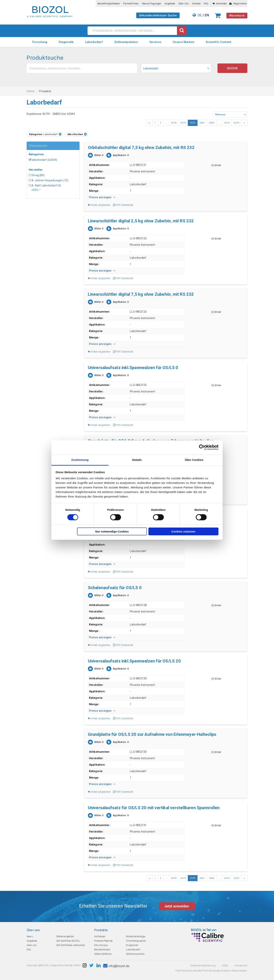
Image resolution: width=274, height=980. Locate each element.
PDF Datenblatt (123, 205)
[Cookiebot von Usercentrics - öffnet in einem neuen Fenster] (202, 447)
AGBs (225, 965)
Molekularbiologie (136, 936)
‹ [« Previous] (149, 123)
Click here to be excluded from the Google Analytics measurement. (211, 971)
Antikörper (100, 936)
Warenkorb (237, 16)
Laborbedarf (94, 42)
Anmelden (220, 4)
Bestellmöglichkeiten (109, 4)
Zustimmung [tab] (80, 460)
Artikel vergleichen (99, 205)
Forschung (40, 42)
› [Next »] (244, 123)
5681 (202, 123)
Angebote (170, 4)
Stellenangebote (65, 936)
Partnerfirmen (131, 4)
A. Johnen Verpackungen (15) (49, 180)
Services (155, 42)
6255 (236, 123)
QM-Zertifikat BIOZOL (68, 941)
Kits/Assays (101, 945)
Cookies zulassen (183, 531)
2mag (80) (37, 175)
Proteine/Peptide (103, 941)
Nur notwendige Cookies (112, 531)
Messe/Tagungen (152, 4)
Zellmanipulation (126, 42)
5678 (174, 123)
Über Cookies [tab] (194, 460)
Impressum (241, 965)
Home (31, 91)
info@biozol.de (116, 966)
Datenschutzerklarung (203, 965)
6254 (227, 123)
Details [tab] (137, 460)
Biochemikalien (102, 949)
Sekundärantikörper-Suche (158, 15)
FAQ (206, 4)
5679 (183, 123)
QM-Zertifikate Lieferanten (71, 945)
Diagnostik (66, 42)
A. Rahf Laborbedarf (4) (45, 185)
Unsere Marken (184, 42)
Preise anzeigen (102, 197)
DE (200, 15)
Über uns (184, 4)
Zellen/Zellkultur (103, 954)
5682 (212, 123)
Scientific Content (218, 42)
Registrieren (238, 4)
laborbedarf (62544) (43, 160)
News (30, 936)
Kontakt (196, 4)
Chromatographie (136, 941)
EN (207, 15)
